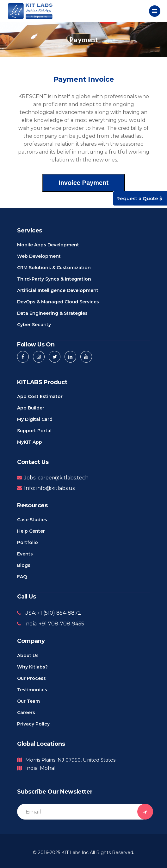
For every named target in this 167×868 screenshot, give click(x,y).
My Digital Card (35, 419)
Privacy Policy (33, 724)
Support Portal (34, 431)
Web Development (39, 256)
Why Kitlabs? (32, 667)
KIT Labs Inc (75, 852)
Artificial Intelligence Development (58, 290)
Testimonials (32, 690)
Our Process (31, 678)
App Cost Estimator (40, 396)
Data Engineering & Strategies (52, 313)
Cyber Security (34, 325)
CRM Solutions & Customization (54, 268)
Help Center (31, 531)
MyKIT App (30, 442)
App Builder (31, 408)
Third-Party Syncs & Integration (54, 279)
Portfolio (28, 542)
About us (28, 656)
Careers (26, 713)
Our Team (28, 701)
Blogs (24, 565)
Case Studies (32, 520)
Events (25, 554)
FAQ (22, 577)
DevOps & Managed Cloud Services (58, 302)
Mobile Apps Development (48, 245)
